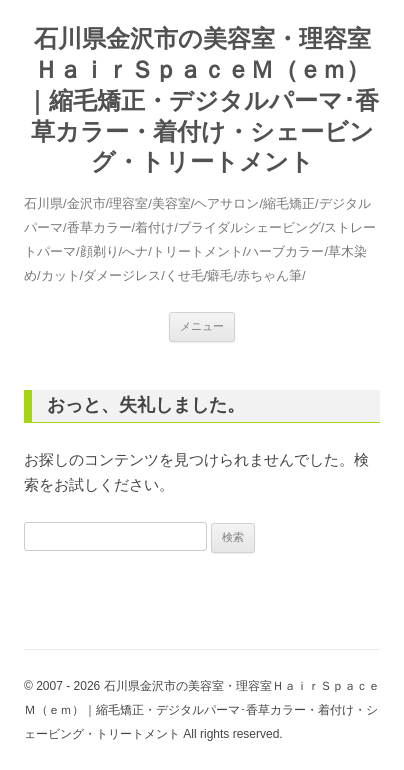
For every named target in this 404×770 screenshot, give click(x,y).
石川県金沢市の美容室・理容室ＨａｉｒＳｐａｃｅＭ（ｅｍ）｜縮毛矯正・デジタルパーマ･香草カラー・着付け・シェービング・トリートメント (202, 100)
